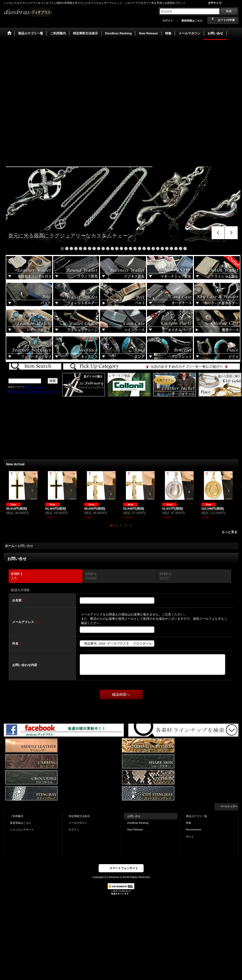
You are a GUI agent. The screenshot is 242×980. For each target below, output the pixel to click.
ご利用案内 (17, 816)
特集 (189, 823)
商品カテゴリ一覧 (197, 816)
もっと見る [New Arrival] (229, 532)
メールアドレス (24, 622)
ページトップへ (229, 806)
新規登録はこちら (192, 21)
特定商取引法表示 (79, 816)
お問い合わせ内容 (25, 665)
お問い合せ (134, 816)
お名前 (17, 600)
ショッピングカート (22, 829)
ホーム (190, 836)
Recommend (194, 829)
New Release (135, 829)
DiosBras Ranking (138, 823)
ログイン (168, 21)
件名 (16, 643)
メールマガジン (78, 823)
